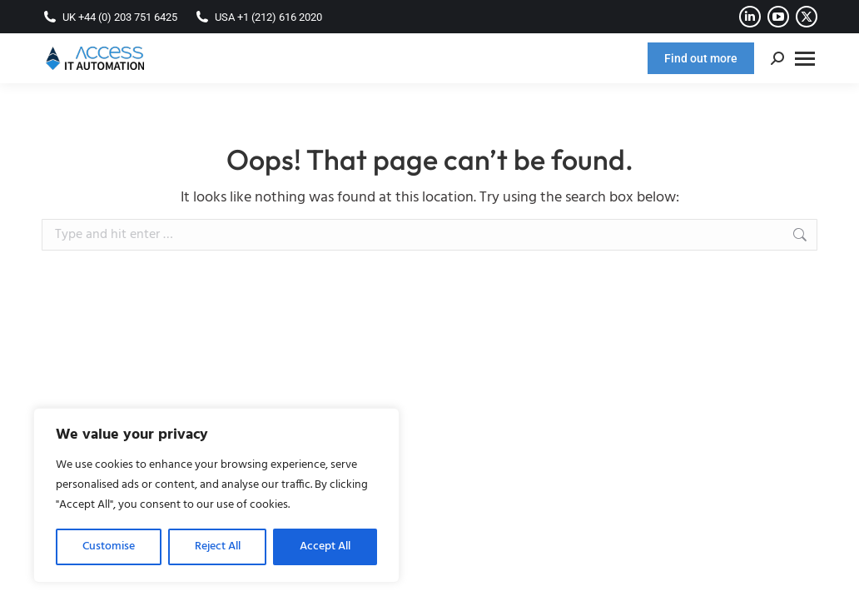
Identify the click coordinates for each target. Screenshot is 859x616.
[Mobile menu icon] (805, 59)
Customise (109, 546)
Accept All (325, 546)
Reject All (218, 546)
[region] (216, 495)
